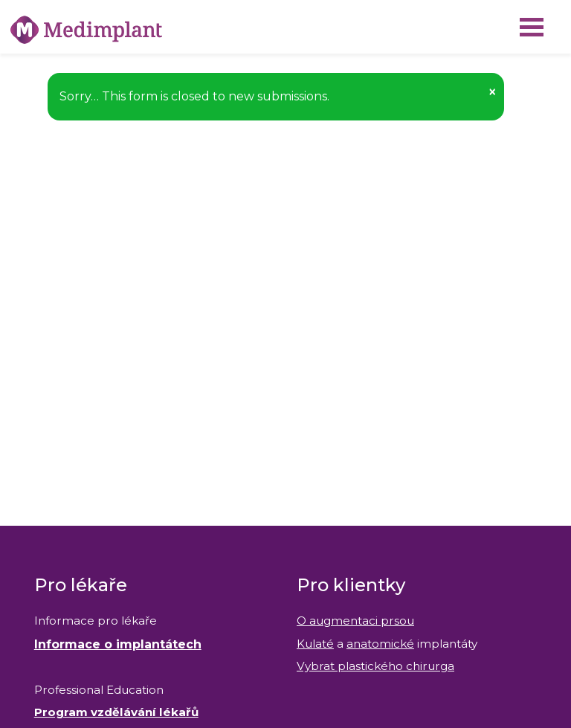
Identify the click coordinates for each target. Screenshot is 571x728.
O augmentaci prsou (355, 621)
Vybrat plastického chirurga (375, 666)
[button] (492, 92)
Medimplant (0, 0)
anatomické (380, 644)
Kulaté (315, 644)
